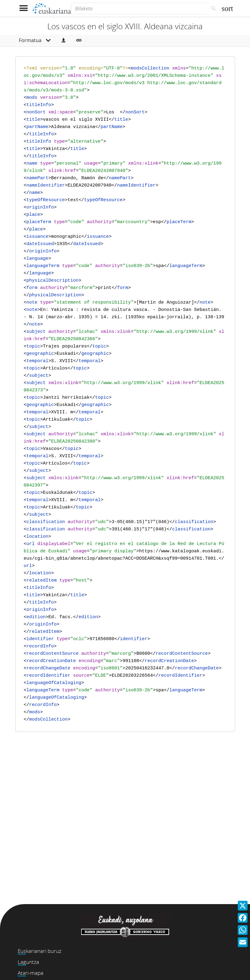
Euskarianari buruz (40, 951)
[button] (63, 41)
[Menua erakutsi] (24, 8)
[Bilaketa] (139, 9)
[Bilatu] (214, 9)
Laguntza (28, 962)
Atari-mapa (31, 973)
